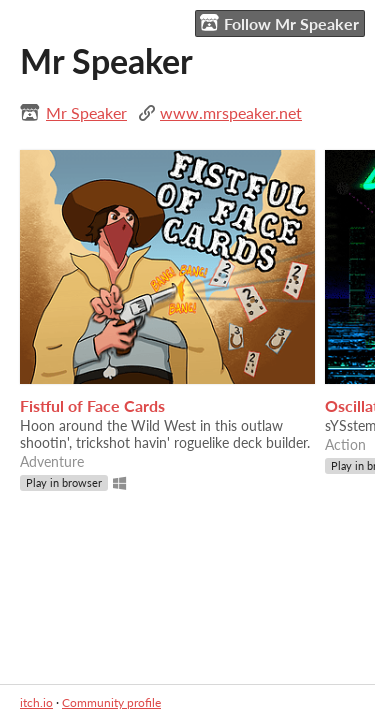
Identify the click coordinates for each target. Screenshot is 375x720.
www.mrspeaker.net (231, 112)
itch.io (36, 702)
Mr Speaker (86, 112)
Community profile (111, 702)
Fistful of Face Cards (92, 405)
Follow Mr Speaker (279, 23)
